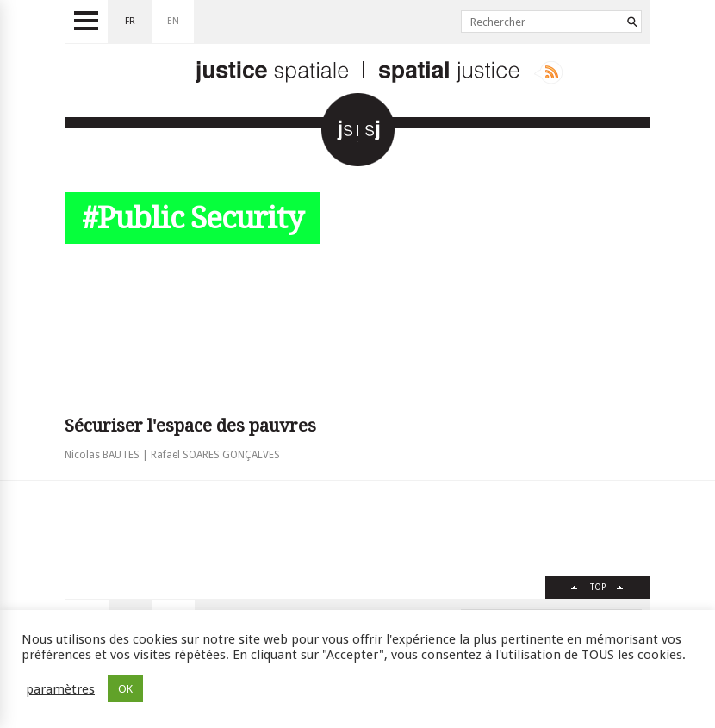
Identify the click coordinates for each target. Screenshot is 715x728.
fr (130, 21)
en (173, 21)
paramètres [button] (60, 689)
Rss (548, 72)
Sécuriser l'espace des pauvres (190, 426)
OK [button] (125, 689)
